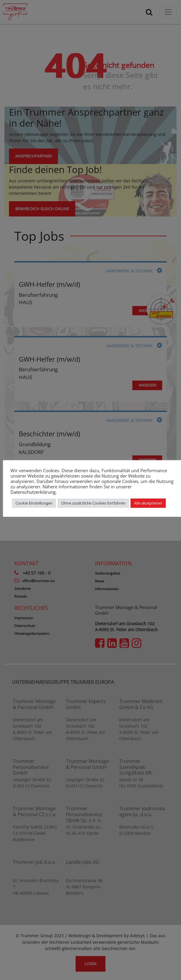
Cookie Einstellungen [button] (34, 503)
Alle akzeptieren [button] (148, 503)
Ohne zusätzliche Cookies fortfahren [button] (93, 503)
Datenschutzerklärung (33, 492)
